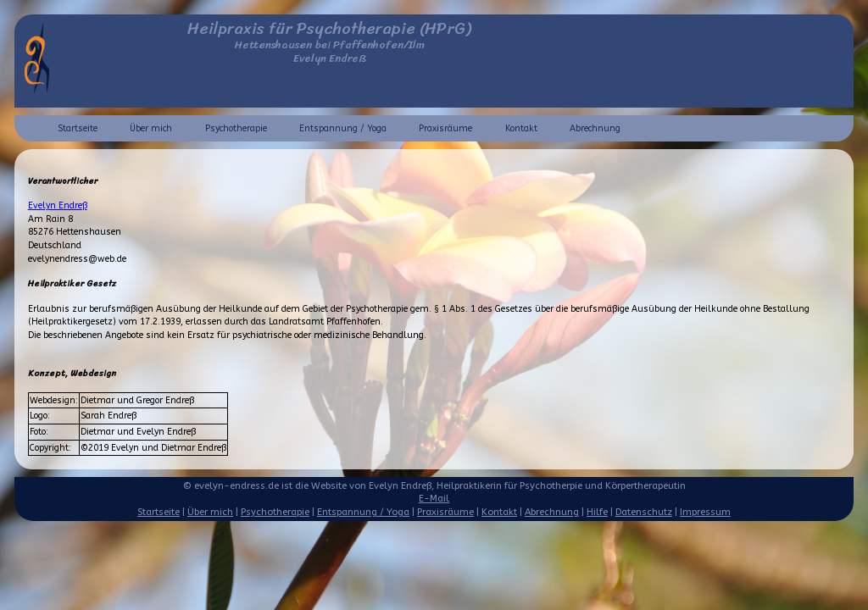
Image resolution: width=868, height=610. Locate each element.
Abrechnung (595, 128)
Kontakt (521, 128)
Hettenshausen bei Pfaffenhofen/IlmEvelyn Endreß (330, 52)
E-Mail (434, 499)
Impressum (705, 512)
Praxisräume (445, 128)
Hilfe (597, 512)
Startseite (78, 128)
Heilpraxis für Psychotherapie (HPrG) (329, 29)
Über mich (151, 128)
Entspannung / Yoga (343, 128)
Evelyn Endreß (58, 205)
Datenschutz (644, 512)
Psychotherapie (236, 128)
